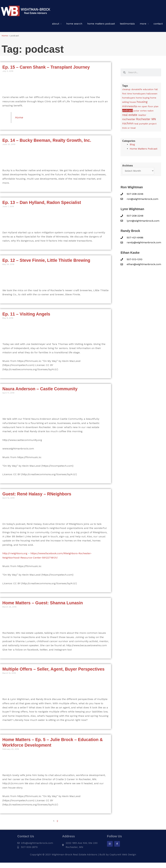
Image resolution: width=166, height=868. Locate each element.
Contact (158, 25)
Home (5, 37)
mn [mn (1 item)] (139, 108)
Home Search (74, 25)
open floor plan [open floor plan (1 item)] (150, 108)
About (56, 25)
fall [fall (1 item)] (156, 91)
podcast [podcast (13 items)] (127, 112)
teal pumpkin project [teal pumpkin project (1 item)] (145, 125)
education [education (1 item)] (148, 91)
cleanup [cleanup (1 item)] (126, 91)
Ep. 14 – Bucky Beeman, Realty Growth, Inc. (47, 142)
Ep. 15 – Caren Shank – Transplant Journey (46, 68)
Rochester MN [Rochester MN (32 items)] (146, 120)
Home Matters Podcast (101, 25)
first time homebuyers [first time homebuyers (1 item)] (134, 95)
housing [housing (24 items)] (142, 103)
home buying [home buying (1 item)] (143, 99)
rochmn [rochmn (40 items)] (128, 125)
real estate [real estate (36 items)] (130, 116)
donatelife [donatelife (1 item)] (137, 91)
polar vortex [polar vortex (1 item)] (140, 112)
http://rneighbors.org (15, 555)
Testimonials (127, 25)
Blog (132, 146)
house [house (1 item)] (133, 103)
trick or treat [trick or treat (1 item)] (129, 129)
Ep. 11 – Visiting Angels (26, 315)
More (143, 25)
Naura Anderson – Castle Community (40, 390)
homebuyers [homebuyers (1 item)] (129, 99)
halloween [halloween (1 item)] (152, 95)
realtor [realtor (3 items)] (142, 116)
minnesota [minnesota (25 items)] (129, 107)
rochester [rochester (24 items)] (129, 120)
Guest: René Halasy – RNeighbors (37, 495)
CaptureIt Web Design (123, 856)
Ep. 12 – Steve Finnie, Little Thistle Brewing (46, 262)
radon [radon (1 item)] (150, 112)
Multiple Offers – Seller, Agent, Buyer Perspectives (53, 670)
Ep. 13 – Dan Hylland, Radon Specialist (42, 204)
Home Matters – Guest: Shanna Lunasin (43, 604)
